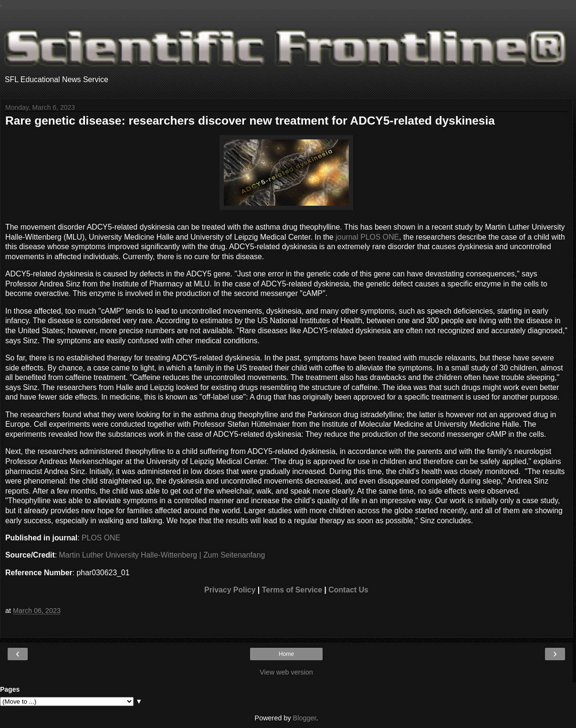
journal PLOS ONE (367, 237)
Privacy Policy (230, 590)
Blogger (305, 718)
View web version (286, 672)
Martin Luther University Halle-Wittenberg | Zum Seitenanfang (162, 555)
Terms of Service (292, 590)
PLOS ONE (101, 538)
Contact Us (348, 590)
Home (286, 654)
